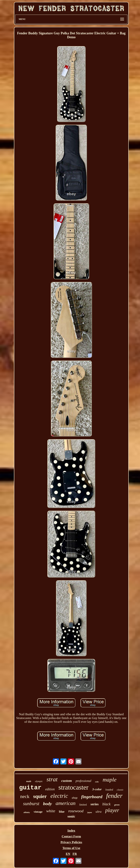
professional (83, 781)
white (51, 811)
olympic (39, 781)
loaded (109, 790)
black (106, 804)
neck (25, 796)
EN (68, 854)
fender (114, 796)
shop (75, 798)
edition (50, 789)
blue (62, 812)
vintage (38, 812)
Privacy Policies (71, 842)
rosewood (76, 811)
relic (97, 782)
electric (59, 796)
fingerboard (92, 797)
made (29, 781)
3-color (97, 789)
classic (120, 790)
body (48, 804)
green (117, 805)
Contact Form (71, 836)
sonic (71, 816)
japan (90, 812)
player (112, 810)
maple (109, 780)
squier (40, 796)
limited (83, 805)
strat (52, 779)
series (95, 804)
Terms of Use (71, 848)
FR (75, 854)
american (66, 803)
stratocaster (73, 787)
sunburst (31, 804)
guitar (30, 788)
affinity (27, 812)
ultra (99, 812)
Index (71, 831)
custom (67, 781)
